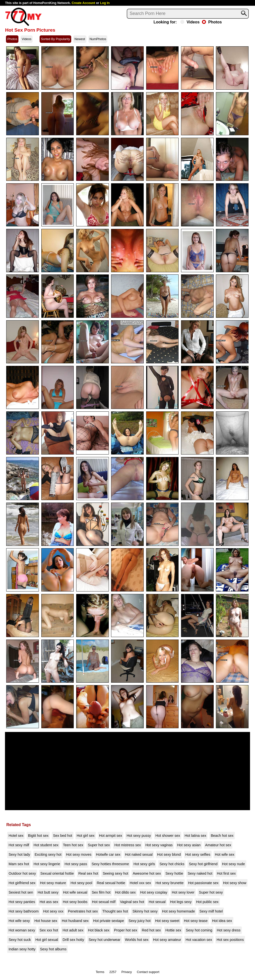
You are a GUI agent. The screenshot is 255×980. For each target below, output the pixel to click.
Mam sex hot (19, 864)
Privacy (127, 972)
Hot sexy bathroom (24, 911)
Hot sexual (157, 902)
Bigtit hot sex (38, 836)
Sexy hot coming (199, 930)
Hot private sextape (109, 921)
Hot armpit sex (111, 836)
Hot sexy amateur (167, 940)
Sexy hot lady (19, 854)
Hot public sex (207, 902)
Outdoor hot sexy (22, 873)
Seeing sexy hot (115, 873)
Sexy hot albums (53, 949)
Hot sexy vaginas (159, 845)
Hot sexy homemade (179, 911)
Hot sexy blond (169, 854)
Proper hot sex (126, 930)
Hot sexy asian (189, 845)
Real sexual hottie (111, 883)
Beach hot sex (222, 836)
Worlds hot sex (137, 940)
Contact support (148, 972)
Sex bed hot (63, 836)
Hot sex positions (230, 940)
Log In (105, 3)
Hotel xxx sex (140, 883)
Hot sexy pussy (139, 836)
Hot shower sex (168, 836)
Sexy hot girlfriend (203, 864)
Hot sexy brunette (169, 883)
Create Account (83, 3)
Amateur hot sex (218, 845)
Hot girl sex (86, 836)
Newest (80, 39)
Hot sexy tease (196, 921)
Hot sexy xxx (53, 911)
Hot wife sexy (19, 921)
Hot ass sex (49, 902)
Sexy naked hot (200, 873)
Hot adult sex (73, 930)
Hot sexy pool (81, 883)
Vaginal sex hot (132, 902)
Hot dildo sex (125, 892)
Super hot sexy (211, 892)
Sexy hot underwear (105, 940)
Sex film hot (101, 892)
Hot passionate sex (203, 883)
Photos (212, 22)
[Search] (188, 14)
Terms (100, 972)
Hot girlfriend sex (22, 883)
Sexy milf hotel (211, 911)
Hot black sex (99, 930)
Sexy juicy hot (140, 921)
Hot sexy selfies (198, 854)
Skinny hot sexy (145, 911)
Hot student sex (46, 845)
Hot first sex (226, 873)
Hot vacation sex (199, 940)
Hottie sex (173, 930)
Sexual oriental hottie (57, 873)
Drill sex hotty (73, 940)
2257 (113, 972)
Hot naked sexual (139, 854)
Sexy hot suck (20, 940)
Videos (190, 22)
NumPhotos (98, 39)
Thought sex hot (115, 911)
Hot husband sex (75, 921)
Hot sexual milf (104, 902)
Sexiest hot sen (21, 892)
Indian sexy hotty (22, 949)
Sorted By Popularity (55, 39)
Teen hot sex (73, 845)
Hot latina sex (195, 836)
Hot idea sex (222, 921)
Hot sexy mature (53, 883)
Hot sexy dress (228, 930)
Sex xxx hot (49, 930)
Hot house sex (46, 921)
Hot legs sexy (181, 902)
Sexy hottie (174, 873)
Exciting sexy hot (48, 854)
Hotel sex (16, 836)
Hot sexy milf (19, 845)
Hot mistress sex (127, 845)
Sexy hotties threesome (110, 864)
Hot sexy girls (144, 864)
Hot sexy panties (22, 902)
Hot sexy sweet (167, 921)
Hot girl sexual (47, 940)
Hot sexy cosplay (154, 892)
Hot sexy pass (76, 864)
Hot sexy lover (183, 892)
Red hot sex (151, 930)
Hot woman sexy (22, 930)
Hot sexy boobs (75, 902)
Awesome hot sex (147, 873)
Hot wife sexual (75, 892)
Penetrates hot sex (83, 911)
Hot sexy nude (234, 864)
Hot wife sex (225, 854)
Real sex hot (88, 873)
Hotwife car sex (108, 854)
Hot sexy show (235, 883)
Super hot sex (99, 845)
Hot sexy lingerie (47, 864)
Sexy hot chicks (172, 864)
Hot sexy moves (79, 854)
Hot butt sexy (48, 892)
